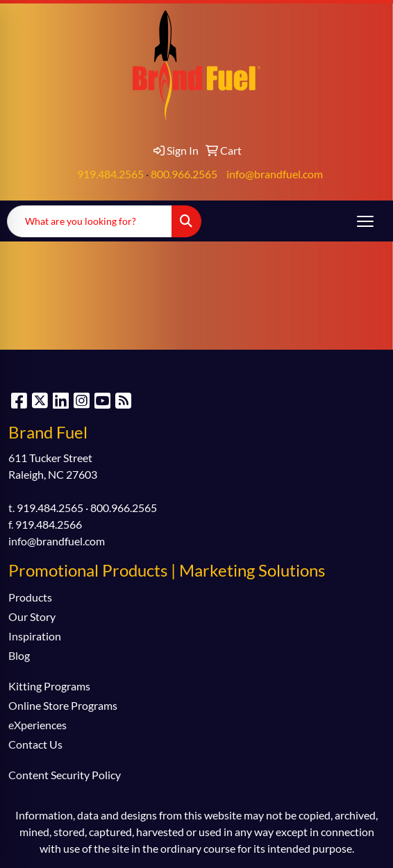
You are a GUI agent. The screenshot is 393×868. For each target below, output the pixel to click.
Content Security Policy (65, 775)
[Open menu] (365, 221)
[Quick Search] (90, 221)
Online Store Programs (63, 705)
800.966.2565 (184, 174)
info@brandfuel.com (275, 174)
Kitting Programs (49, 686)
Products (30, 597)
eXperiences (37, 725)
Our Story (32, 616)
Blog (19, 655)
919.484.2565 (110, 174)
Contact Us (35, 744)
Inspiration (35, 636)
